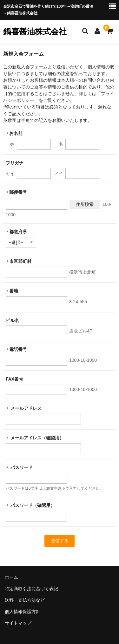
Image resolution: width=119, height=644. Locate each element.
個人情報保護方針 (23, 612)
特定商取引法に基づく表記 (31, 589)
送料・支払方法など (25, 600)
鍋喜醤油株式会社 (35, 31)
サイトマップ (18, 623)
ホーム (11, 577)
